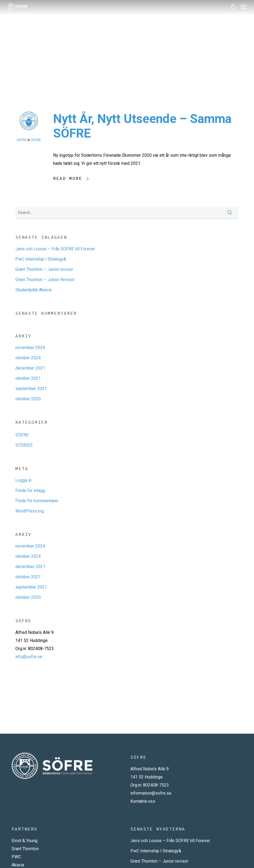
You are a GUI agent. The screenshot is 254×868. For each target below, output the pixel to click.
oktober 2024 (28, 358)
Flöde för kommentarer (37, 501)
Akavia (18, 865)
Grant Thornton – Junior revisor (44, 269)
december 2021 (30, 368)
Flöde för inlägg (30, 491)
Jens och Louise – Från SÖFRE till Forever (55, 249)
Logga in (23, 480)
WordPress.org (30, 511)
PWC (16, 857)
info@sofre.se (29, 657)
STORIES (24, 445)
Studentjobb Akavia (33, 290)
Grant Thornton (25, 849)
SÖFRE (22, 140)
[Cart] (233, 6)
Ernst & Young (25, 841)
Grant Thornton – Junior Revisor (45, 280)
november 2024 (30, 348)
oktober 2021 (28, 378)
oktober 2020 (28, 399)
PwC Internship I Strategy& (41, 259)
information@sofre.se (151, 793)
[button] (243, 6)
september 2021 (31, 389)
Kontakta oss (143, 801)
